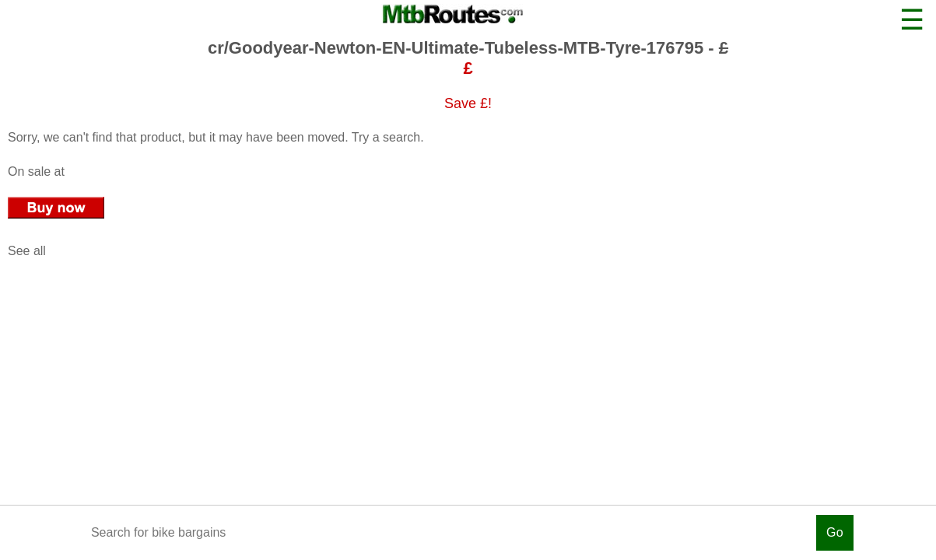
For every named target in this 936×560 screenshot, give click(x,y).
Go (835, 532)
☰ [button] (912, 20)
